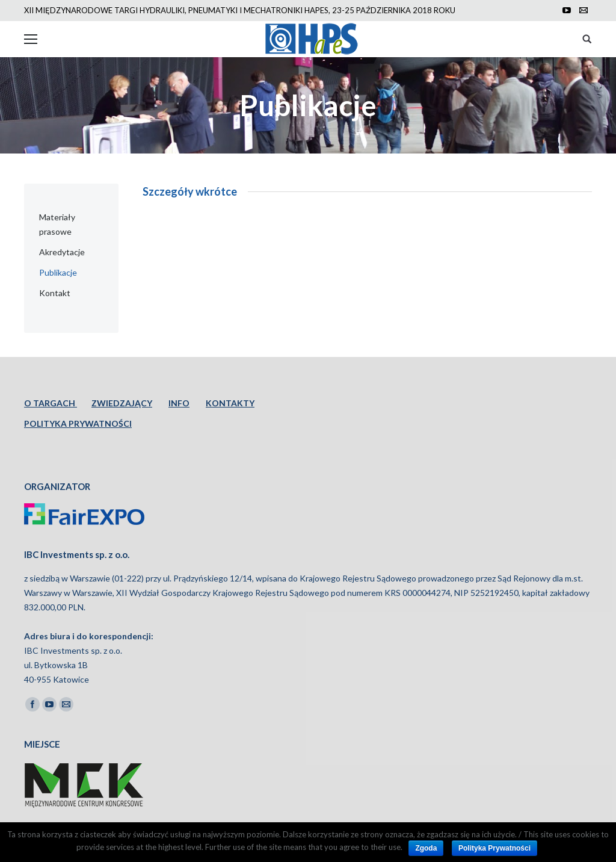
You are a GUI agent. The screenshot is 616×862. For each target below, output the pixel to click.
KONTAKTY (230, 403)
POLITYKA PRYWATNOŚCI (78, 423)
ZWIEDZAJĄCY (122, 403)
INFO (179, 403)
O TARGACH (51, 403)
